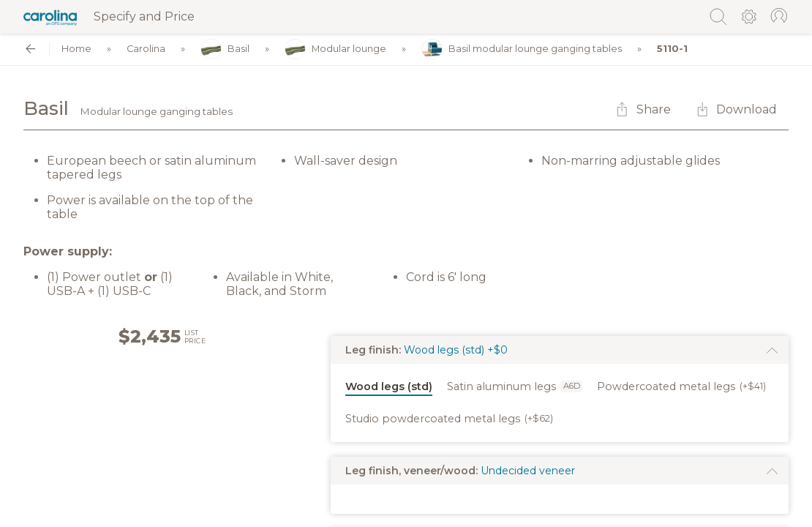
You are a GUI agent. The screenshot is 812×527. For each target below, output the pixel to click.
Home (76, 49)
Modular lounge (335, 49)
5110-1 (672, 49)
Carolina (146, 49)
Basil (225, 49)
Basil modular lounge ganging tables (522, 49)
